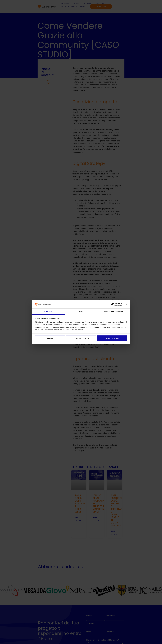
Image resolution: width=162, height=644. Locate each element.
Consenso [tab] (48, 311)
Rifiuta (50, 338)
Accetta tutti (112, 338)
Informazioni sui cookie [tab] (114, 311)
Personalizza (81, 338)
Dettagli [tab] (81, 311)
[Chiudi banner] (127, 304)
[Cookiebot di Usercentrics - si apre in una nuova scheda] (112, 304)
